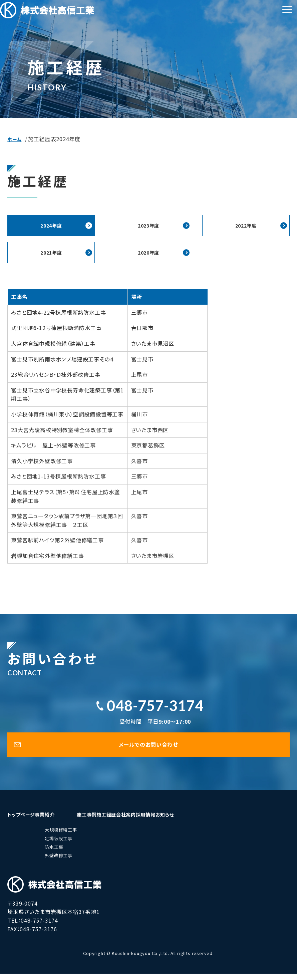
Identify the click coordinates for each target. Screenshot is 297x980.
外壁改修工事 (76, 862)
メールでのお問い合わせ (148, 749)
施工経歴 (148, 821)
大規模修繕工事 (78, 836)
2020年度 (149, 254)
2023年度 (149, 226)
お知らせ (254, 821)
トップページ (30, 821)
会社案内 (184, 821)
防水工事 (71, 853)
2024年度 (51, 226)
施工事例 (112, 821)
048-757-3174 (155, 708)
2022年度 (246, 226)
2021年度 (51, 254)
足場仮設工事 (76, 845)
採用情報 (219, 821)
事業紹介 (70, 821)
